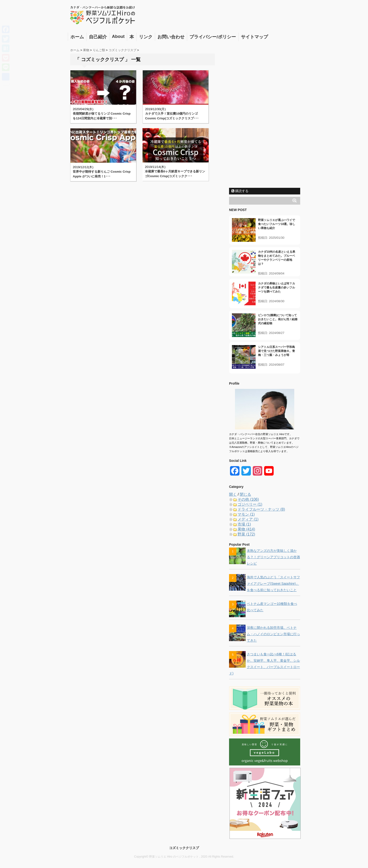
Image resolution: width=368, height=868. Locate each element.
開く (233, 494)
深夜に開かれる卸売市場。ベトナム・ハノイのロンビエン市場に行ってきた (273, 634)
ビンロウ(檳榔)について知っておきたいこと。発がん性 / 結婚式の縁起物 (278, 319)
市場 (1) (244, 524)
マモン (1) (246, 514)
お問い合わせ (171, 37)
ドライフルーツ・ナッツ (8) (261, 509)
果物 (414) (246, 529)
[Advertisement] (265, 114)
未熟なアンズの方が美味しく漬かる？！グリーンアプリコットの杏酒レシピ (273, 557)
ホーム (77, 37)
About (118, 36)
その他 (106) (248, 499)
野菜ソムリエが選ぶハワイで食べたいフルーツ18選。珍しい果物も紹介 (277, 224)
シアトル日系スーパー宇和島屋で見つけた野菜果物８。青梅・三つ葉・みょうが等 (276, 351)
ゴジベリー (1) (250, 504)
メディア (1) (248, 519)
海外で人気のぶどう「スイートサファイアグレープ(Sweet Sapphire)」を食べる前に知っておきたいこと (273, 584)
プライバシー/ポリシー (213, 37)
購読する (240, 191)
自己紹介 (98, 37)
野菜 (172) (246, 534)
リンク (146, 37)
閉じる (245, 494)
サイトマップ (254, 37)
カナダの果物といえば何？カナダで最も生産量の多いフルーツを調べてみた (276, 288)
